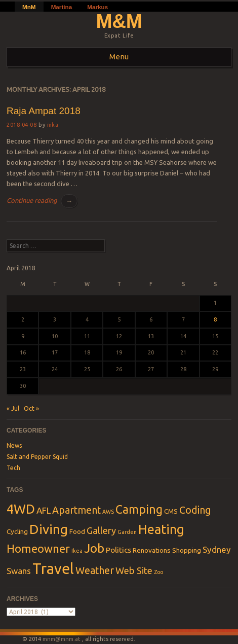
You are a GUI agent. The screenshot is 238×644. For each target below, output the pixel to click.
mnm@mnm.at (62, 639)
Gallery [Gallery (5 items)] (101, 530)
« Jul (13, 408)
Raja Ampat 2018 (44, 111)
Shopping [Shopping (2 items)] (187, 550)
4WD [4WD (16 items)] (21, 509)
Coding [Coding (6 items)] (195, 510)
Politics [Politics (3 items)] (118, 550)
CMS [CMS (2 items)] (171, 511)
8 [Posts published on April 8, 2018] (215, 319)
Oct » (31, 408)
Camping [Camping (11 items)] (139, 509)
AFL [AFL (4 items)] (44, 510)
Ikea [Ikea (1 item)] (77, 551)
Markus (97, 7)
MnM (29, 7)
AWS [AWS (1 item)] (108, 512)
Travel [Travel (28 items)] (53, 569)
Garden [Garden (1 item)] (127, 532)
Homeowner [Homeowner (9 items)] (38, 549)
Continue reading (42, 201)
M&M (119, 21)
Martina (62, 7)
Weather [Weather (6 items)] (95, 570)
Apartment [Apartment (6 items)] (76, 510)
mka (53, 125)
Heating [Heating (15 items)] (161, 529)
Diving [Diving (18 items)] (49, 529)
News (14, 445)
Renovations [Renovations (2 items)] (152, 550)
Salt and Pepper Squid (37, 457)
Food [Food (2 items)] (77, 531)
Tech (13, 468)
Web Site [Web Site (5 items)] (134, 570)
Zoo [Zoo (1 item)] (158, 572)
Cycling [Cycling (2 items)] (17, 531)
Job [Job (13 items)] (94, 548)
